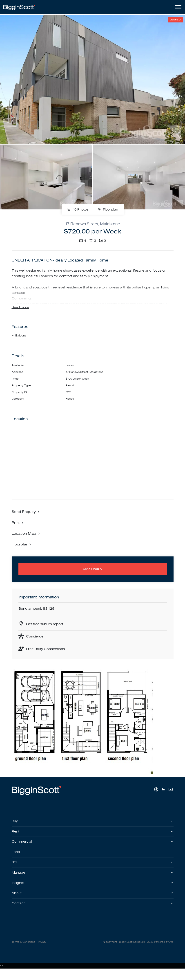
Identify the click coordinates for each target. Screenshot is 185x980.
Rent (16, 837)
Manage (19, 879)
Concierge (35, 641)
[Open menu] (177, 7)
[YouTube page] (171, 795)
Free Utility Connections (47, 654)
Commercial (22, 848)
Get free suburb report (46, 628)
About (17, 901)
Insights (18, 890)
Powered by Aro (164, 950)
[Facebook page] (157, 795)
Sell (15, 869)
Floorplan (108, 210)
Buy (15, 826)
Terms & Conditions (23, 950)
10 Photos (78, 210)
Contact (18, 911)
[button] (18, 526)
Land (16, 858)
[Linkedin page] (164, 795)
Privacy (42, 950)
